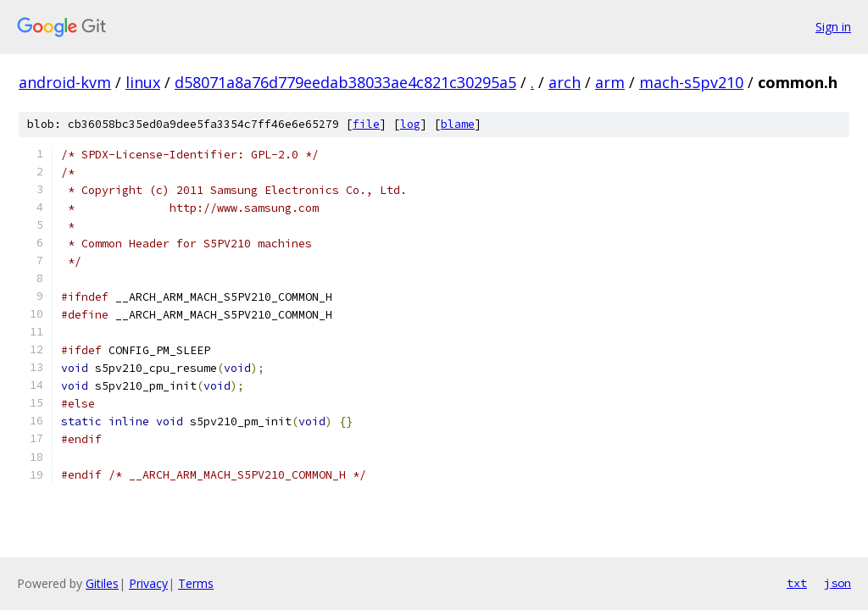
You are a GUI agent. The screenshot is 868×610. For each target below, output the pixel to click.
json (837, 583)
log (410, 124)
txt (797, 583)
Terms (196, 583)
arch (565, 82)
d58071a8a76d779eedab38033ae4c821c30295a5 (345, 82)
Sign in (833, 27)
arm (610, 82)
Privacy (148, 583)
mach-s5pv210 (691, 82)
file (366, 124)
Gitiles (102, 583)
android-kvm (65, 82)
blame (458, 124)
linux (143, 82)
